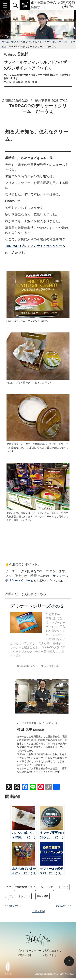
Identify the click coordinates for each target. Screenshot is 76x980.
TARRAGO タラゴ (25, 887)
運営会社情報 (24, 955)
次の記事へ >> (63, 906)
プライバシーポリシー (29, 951)
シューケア (47, 887)
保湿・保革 (42, 896)
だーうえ (64, 887)
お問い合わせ (49, 955)
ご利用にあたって (52, 951)
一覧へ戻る (38, 911)
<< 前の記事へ (13, 906)
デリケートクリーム (20, 896)
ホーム (5, 42)
